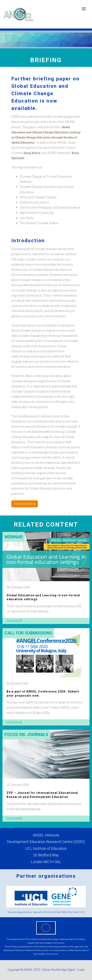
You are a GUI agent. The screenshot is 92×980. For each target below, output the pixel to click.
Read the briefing (25, 504)
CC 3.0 (82, 912)
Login (81, 970)
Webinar (14, 537)
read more (15, 621)
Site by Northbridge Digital (59, 970)
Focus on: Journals (26, 735)
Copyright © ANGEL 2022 (24, 970)
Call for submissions (28, 633)
